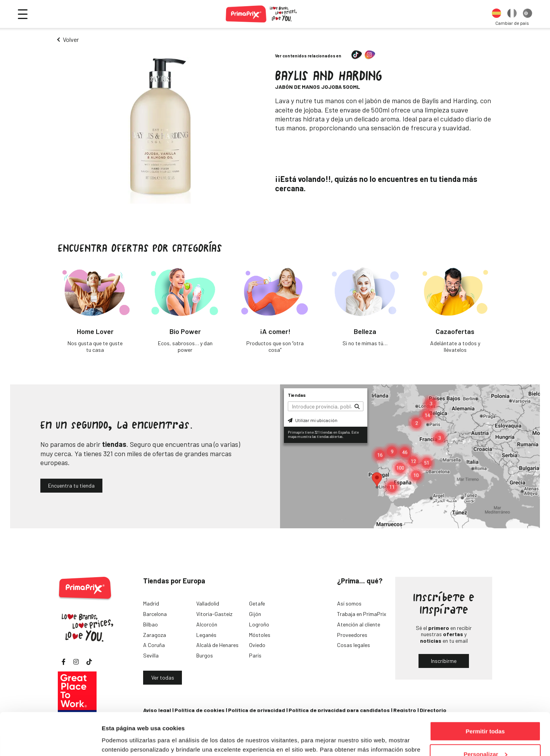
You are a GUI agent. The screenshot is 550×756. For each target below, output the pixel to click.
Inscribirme (444, 661)
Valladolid (208, 603)
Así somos (349, 603)
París (255, 655)
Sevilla (151, 655)
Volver (71, 39)
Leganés (206, 635)
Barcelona (155, 614)
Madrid (151, 603)
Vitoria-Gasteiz (214, 614)
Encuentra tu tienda (71, 485)
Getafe (257, 603)
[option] (496, 14)
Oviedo (257, 645)
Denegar (485, 737)
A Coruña (154, 645)
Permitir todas (485, 691)
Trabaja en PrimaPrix (362, 614)
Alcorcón (207, 624)
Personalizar (485, 714)
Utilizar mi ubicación (313, 420)
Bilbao (150, 624)
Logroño (259, 624)
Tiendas (297, 395)
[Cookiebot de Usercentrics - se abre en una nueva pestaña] (50, 741)
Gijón (255, 614)
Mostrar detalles (124, 740)
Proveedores (352, 635)
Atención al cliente (359, 624)
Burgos (205, 655)
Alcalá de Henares (217, 645)
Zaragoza (155, 635)
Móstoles (260, 635)
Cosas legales (354, 645)
